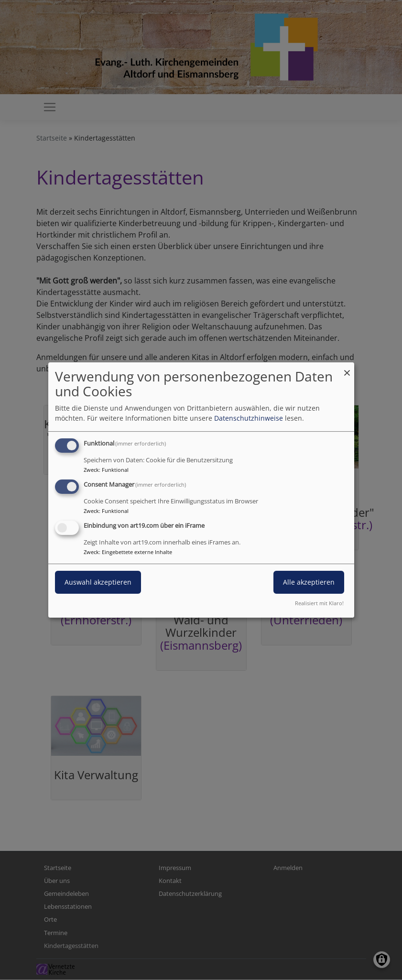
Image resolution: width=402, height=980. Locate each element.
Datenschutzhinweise (249, 418)
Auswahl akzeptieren (98, 582)
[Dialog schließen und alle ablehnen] (347, 368)
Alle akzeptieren (309, 582)
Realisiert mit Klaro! (319, 603)
